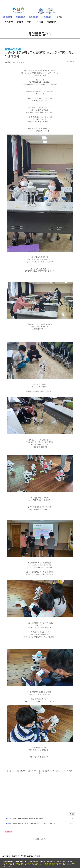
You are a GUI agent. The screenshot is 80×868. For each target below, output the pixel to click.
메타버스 (30, 22)
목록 (72, 801)
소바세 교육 (6, 843)
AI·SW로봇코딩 (8, 22)
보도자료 (30, 843)
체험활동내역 (52, 22)
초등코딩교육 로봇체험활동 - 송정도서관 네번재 (28, 805)
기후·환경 (40, 22)
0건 (14, 62)
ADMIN (6, 864)
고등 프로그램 (34, 17)
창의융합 (20, 22)
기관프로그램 (47, 17)
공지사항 (23, 843)
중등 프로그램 (20, 17)
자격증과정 (37, 843)
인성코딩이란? (15, 843)
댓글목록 (9, 818)
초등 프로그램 (7, 17)
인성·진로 (59, 17)
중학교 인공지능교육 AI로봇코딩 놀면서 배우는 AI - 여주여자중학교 (34, 810)
